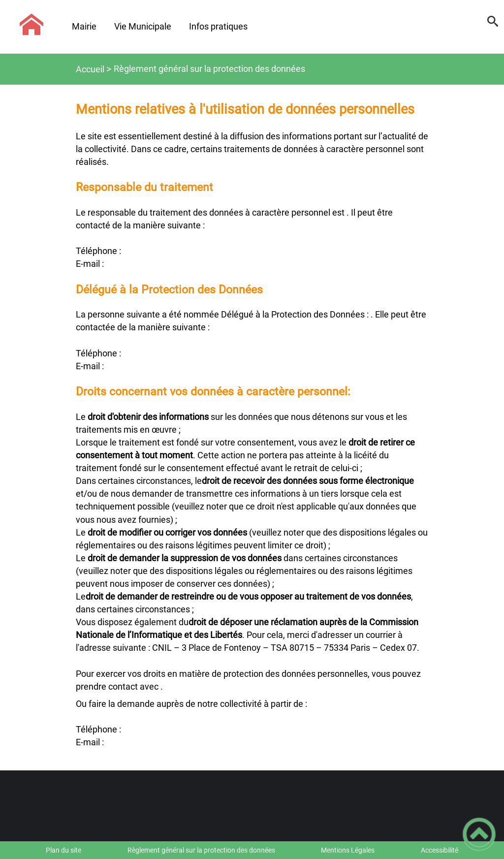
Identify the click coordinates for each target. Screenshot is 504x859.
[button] (493, 25)
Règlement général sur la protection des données (201, 850)
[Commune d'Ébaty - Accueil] (31, 25)
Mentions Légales (348, 850)
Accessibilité (440, 850)
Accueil (90, 69)
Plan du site (63, 850)
